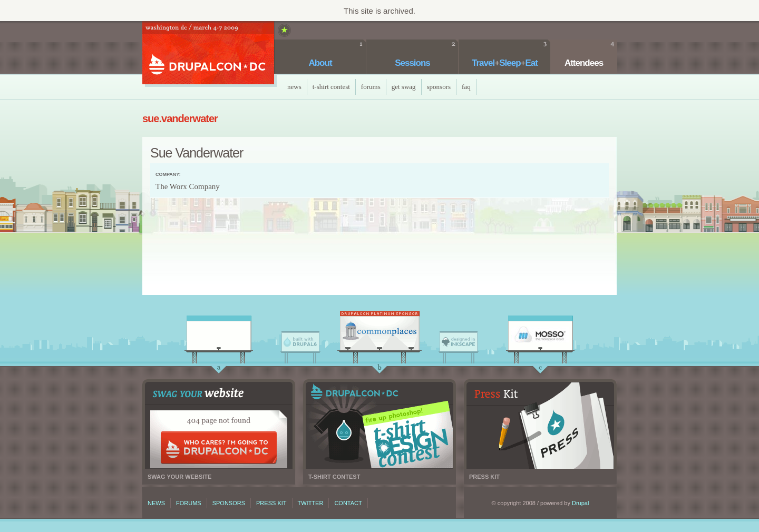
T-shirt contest (379, 425)
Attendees (584, 63)
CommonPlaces (379, 333)
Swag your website (219, 425)
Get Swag (404, 87)
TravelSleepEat (505, 63)
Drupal (580, 503)
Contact (348, 503)
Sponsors (439, 87)
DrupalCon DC (208, 54)
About (320, 63)
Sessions (412, 63)
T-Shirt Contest (331, 87)
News (294, 87)
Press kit (540, 425)
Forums (371, 87)
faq (466, 87)
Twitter (311, 503)
